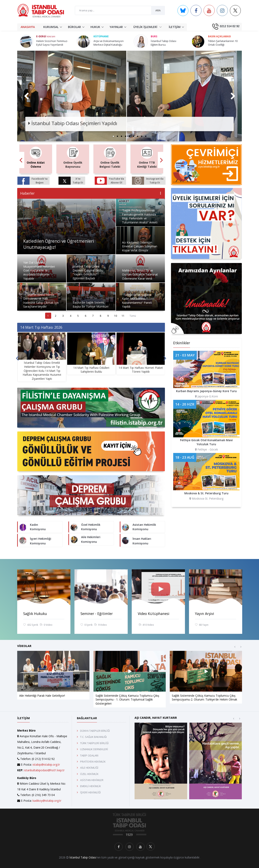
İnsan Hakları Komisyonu (142, 541)
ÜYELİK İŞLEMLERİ (148, 27)
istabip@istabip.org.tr (46, 764)
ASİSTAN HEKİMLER (92, 780)
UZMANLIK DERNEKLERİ (94, 749)
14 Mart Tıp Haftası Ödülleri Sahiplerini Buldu (91, 370)
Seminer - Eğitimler (97, 614)
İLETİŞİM (175, 27)
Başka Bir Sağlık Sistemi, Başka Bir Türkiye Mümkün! (91, 304)
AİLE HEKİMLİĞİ (89, 768)
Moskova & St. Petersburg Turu (206, 493)
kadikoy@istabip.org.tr (47, 801)
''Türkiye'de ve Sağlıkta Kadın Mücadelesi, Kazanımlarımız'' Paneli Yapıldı (137, 301)
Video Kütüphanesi (154, 614)
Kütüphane (101, 36)
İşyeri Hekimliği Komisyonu (41, 541)
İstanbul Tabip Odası (83, 857)
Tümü (133, 316)
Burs (154, 36)
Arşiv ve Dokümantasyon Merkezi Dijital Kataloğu (109, 43)
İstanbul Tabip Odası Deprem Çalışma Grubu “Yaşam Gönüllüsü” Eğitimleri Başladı (88, 272)
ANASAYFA (28, 27)
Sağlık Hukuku (35, 614)
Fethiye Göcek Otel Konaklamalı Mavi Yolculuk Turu (206, 442)
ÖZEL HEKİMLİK (89, 774)
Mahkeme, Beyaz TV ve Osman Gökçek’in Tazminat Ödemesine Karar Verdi (140, 274)
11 (123, 316)
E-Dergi (46, 36)
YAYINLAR (116, 27)
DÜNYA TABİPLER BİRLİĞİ (95, 731)
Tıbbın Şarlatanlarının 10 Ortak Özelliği (223, 43)
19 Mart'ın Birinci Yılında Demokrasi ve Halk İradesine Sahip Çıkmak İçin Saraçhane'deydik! (41, 301)
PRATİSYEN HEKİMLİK (93, 762)
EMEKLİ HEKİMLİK (91, 786)
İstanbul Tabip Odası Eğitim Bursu (163, 43)
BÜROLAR (74, 27)
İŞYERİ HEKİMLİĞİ (90, 792)
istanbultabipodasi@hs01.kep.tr (44, 770)
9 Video (101, 625)
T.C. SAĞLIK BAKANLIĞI (93, 737)
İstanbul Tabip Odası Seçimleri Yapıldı (73, 123)
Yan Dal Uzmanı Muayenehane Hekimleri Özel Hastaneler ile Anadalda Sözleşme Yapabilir (39, 270)
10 (116, 316)
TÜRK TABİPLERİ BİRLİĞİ (94, 743)
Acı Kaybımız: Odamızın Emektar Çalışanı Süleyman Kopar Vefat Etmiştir (140, 246)
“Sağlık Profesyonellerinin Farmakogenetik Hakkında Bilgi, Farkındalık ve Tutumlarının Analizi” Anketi (140, 216)
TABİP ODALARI (89, 755)
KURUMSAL (51, 27)
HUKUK (95, 27)
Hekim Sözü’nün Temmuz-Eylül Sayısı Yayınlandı (52, 43)
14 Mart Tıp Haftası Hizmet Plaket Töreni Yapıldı (141, 370)
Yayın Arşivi (205, 614)
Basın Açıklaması (219, 36)
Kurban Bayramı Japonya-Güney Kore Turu (206, 391)
